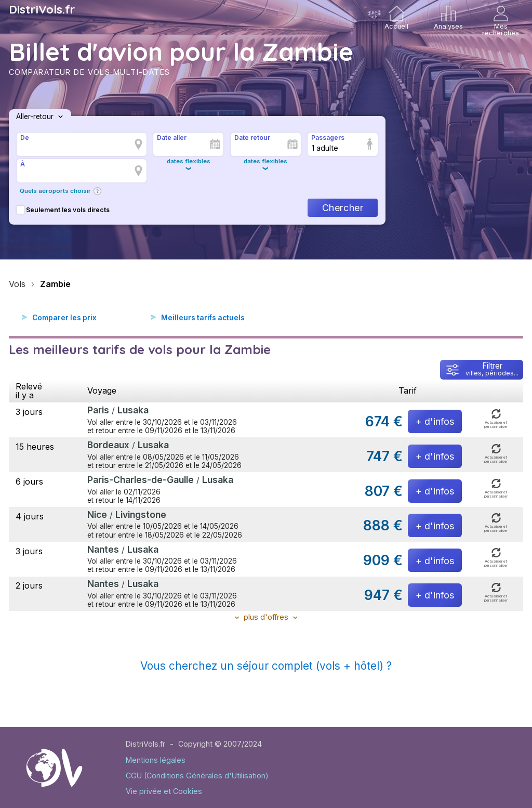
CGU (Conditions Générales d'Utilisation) (197, 776)
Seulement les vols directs (63, 210)
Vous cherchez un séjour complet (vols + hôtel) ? (266, 666)
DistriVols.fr (42, 9)
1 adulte (325, 148)
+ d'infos (435, 421)
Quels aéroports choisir (55, 191)
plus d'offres (266, 617)
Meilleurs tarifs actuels (203, 318)
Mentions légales (156, 760)
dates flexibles (189, 161)
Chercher (343, 208)
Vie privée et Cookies (164, 791)
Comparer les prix (64, 318)
